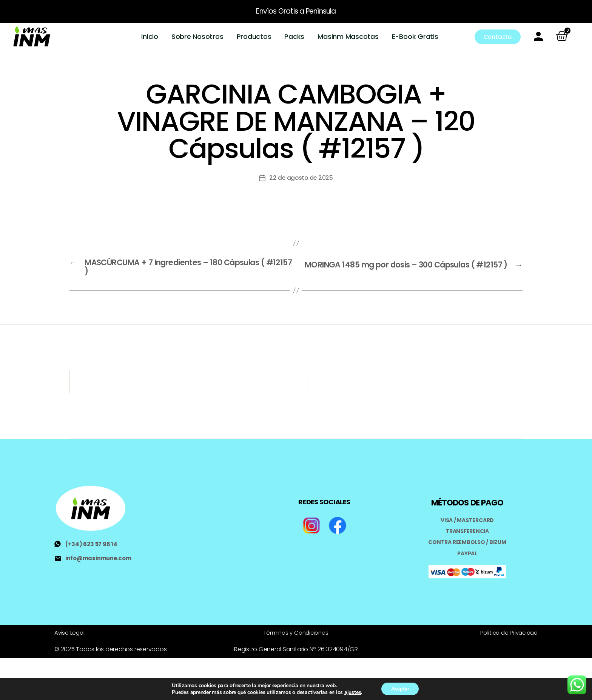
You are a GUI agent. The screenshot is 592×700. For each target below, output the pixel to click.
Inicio (150, 36)
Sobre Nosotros (198, 36)
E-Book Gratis (415, 36)
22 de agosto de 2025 (301, 177)
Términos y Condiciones (296, 631)
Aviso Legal (70, 631)
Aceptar (400, 688)
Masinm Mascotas (348, 36)
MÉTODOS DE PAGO (467, 502)
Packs (295, 36)
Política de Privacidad (507, 631)
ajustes (350, 692)
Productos (254, 36)
